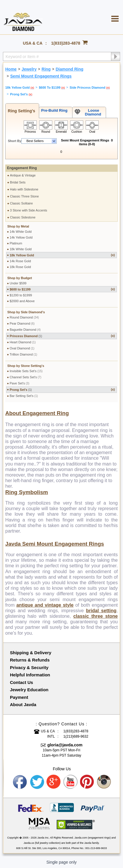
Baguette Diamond (25, 330)
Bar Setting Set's (24, 396)
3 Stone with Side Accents (28, 210)
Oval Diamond (22, 348)
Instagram (104, 782)
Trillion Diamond (23, 354)
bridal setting (101, 611)
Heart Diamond (23, 342)
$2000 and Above (22, 301)
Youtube (71, 782)
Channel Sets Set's (25, 377)
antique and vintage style (45, 605)
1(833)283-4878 (66, 43)
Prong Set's (62, 390)
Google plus (54, 782)
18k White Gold (21, 249)
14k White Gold (21, 232)
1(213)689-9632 (76, 736)
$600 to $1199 (62, 289)
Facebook (20, 782)
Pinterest (87, 782)
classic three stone (96, 616)
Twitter (37, 782)
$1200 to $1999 (21, 295)
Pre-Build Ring (53, 110)
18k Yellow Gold (62, 255)
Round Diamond (24, 317)
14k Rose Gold (20, 261)
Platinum (16, 243)
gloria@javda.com (65, 745)
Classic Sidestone (23, 217)
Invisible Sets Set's (26, 371)
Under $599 (18, 283)
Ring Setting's (20, 111)
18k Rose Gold (20, 267)
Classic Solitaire (21, 203)
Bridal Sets (18, 182)
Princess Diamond (62, 336)
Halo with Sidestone (24, 189)
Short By (15, 141)
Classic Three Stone (24, 196)
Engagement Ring (22, 168)
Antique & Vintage (23, 175)
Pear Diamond (22, 323)
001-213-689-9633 (96, 848)
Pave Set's (19, 383)
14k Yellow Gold (21, 237)
